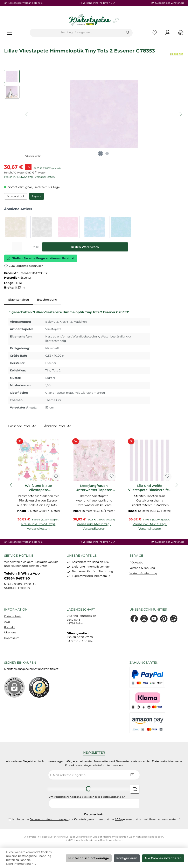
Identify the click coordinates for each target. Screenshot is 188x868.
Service (136, 556)
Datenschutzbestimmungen (49, 819)
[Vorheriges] (27, 114)
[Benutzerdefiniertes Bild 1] (39, 687)
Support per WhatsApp (170, 3)
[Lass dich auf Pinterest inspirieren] (164, 619)
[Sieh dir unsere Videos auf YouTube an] (154, 619)
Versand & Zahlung (142, 568)
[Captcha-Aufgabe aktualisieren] (135, 789)
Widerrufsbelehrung (143, 573)
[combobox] (77, 33)
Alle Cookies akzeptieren (163, 858)
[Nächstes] (181, 114)
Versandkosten (84, 837)
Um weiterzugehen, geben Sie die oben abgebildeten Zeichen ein (87, 797)
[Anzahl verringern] (8, 247)
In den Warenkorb (85, 247)
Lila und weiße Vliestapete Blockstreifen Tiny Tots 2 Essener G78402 (150, 488)
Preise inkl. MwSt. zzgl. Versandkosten (29, 177)
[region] (94, 114)
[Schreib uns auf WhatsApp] (174, 619)
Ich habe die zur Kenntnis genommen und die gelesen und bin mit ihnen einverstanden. (96, 819)
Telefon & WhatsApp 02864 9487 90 (22, 576)
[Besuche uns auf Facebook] (134, 619)
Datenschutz (13, 616)
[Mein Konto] (168, 33)
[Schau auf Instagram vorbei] (144, 619)
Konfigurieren (127, 858)
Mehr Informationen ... (21, 864)
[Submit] (132, 775)
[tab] (19, 300)
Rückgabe (136, 563)
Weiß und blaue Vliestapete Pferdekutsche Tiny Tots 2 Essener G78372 (38, 488)
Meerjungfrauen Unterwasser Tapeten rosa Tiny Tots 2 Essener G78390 (94, 488)
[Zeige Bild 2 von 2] (107, 154)
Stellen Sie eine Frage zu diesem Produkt (41, 258)
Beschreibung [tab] (47, 300)
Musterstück (16, 196)
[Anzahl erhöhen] (26, 247)
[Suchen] (128, 33)
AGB (7, 622)
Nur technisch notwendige (89, 858)
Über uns (10, 632)
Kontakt (9, 627)
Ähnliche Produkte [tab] (58, 426)
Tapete (37, 196)
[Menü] (10, 33)
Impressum (12, 638)
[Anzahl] (17, 247)
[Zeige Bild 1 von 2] (100, 154)
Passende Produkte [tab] (22, 426)
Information (16, 609)
